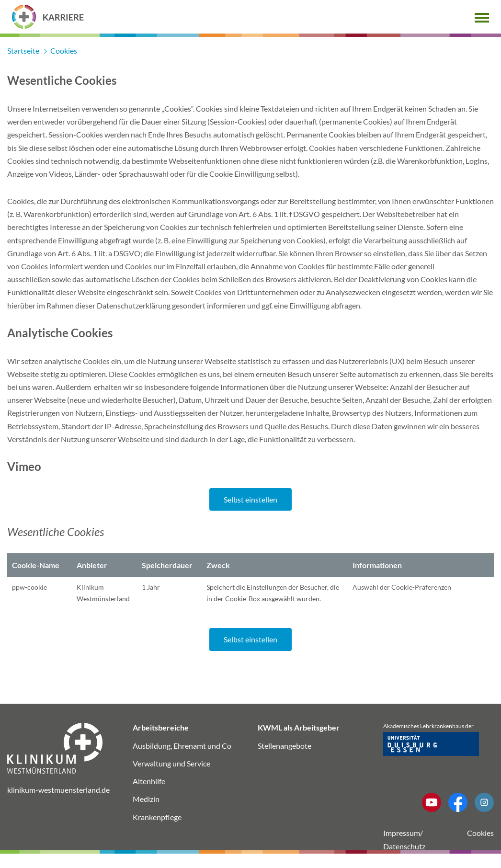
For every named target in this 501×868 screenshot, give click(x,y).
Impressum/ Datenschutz (404, 839)
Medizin (146, 799)
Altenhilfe (149, 781)
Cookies (480, 833)
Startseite (24, 51)
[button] (482, 17)
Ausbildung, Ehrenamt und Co (182, 746)
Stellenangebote (285, 746)
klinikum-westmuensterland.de (58, 790)
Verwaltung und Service (171, 763)
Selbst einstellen (250, 499)
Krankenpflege (157, 817)
